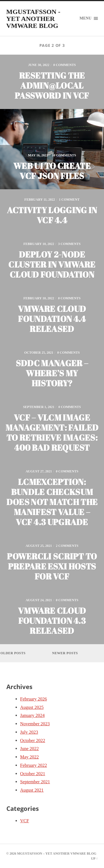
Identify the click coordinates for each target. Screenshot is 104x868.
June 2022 (30, 749)
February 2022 (34, 765)
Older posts (13, 653)
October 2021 (33, 774)
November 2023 (35, 724)
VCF (25, 821)
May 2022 (30, 757)
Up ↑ (94, 859)
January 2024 (32, 715)
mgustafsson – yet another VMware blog (57, 854)
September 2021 (35, 782)
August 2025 (32, 707)
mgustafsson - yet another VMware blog (33, 19)
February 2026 (34, 699)
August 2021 (32, 790)
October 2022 (33, 740)
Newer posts (65, 653)
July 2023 (29, 732)
